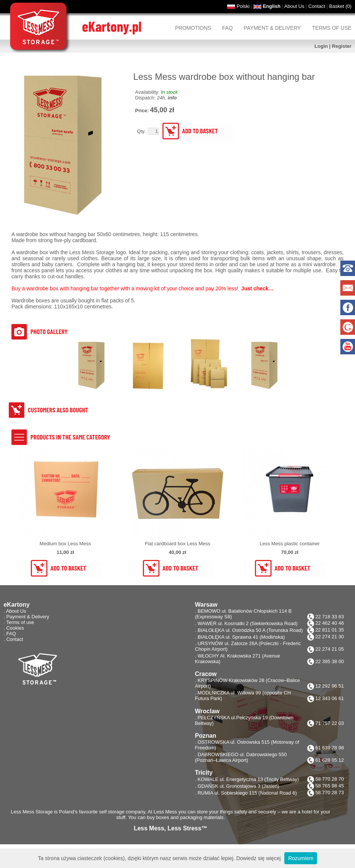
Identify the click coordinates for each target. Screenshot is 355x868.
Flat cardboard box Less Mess (177, 544)
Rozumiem (301, 858)
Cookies (15, 628)
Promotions (193, 28)
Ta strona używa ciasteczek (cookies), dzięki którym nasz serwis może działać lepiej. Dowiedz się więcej (159, 858)
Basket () (340, 6)
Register (342, 46)
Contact (317, 6)
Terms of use (332, 28)
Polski (243, 6)
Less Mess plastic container (290, 544)
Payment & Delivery (272, 28)
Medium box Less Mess (65, 544)
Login (321, 46)
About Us (294, 6)
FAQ (228, 28)
